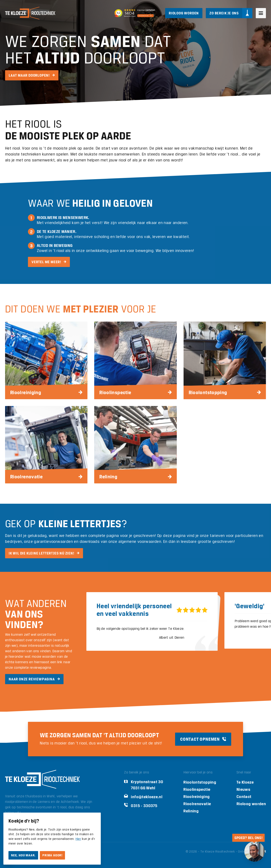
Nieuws (243, 789)
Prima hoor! (52, 855)
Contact (244, 797)
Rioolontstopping (200, 782)
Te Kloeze (245, 782)
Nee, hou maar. (23, 855)
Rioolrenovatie (197, 804)
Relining (191, 811)
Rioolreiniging (196, 797)
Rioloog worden (251, 804)
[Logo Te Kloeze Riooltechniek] (30, 13)
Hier (78, 839)
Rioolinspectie (197, 789)
